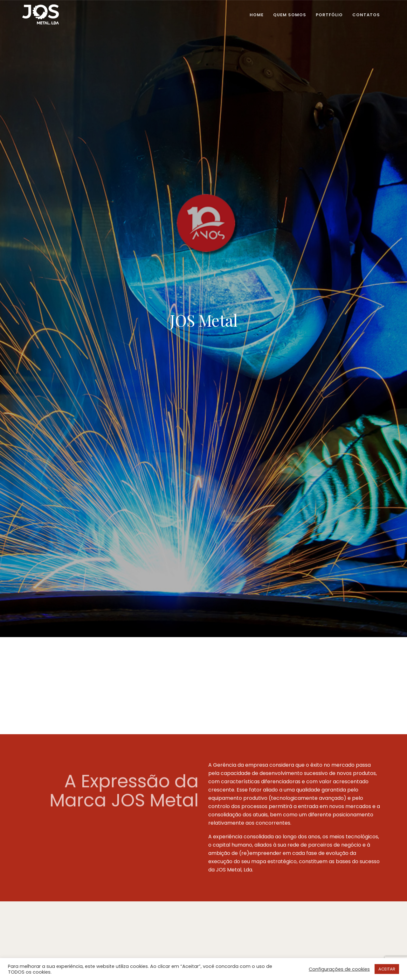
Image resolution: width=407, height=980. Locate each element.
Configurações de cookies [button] (339, 969)
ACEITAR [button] (387, 969)
